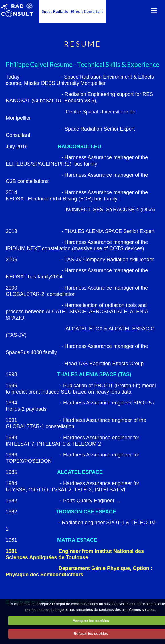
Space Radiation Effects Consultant (72, 11)
